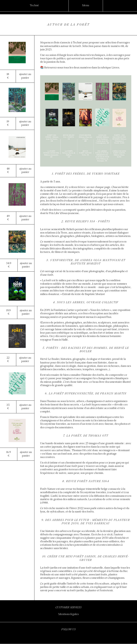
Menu (86, 6)
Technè (34, 6)
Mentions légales (68, 614)
